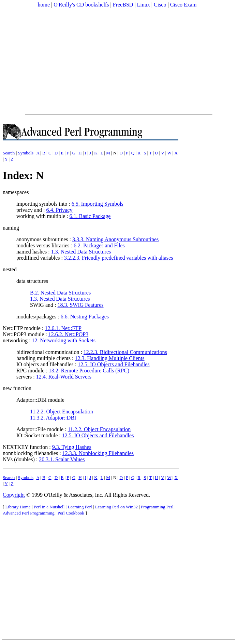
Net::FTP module (22, 328)
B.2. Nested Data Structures (60, 293)
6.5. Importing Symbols (98, 204)
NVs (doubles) (19, 459)
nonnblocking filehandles (30, 453)
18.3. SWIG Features (80, 305)
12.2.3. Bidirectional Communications (125, 352)
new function (17, 388)
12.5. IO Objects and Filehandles (114, 364)
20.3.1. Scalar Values (62, 459)
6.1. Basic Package (90, 216)
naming (11, 228)
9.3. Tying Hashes (72, 447)
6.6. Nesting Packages (85, 317)
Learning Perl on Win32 (116, 507)
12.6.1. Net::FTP (63, 328)
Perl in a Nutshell (49, 507)
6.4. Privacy (60, 210)
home (44, 5)
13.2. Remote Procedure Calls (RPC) (89, 371)
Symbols (26, 153)
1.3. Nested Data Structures (81, 252)
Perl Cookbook (71, 513)
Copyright (14, 495)
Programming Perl (157, 507)
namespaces (16, 192)
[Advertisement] (118, 61)
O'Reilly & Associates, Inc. (74, 495)
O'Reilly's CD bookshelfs (81, 5)
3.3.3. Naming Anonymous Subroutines (115, 239)
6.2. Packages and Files (99, 245)
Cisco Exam (183, 5)
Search (9, 153)
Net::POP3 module (23, 334)
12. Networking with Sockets (64, 340)
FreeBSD (123, 5)
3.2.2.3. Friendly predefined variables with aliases (118, 258)
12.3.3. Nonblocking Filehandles (98, 453)
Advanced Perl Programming (29, 513)
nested (10, 269)
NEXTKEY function (25, 447)
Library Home (18, 507)
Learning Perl (80, 507)
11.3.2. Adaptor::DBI (53, 418)
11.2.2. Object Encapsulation (62, 412)
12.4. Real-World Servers (64, 377)
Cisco (160, 5)
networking (15, 340)
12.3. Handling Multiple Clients (110, 358)
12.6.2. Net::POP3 (68, 334)
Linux (144, 5)
